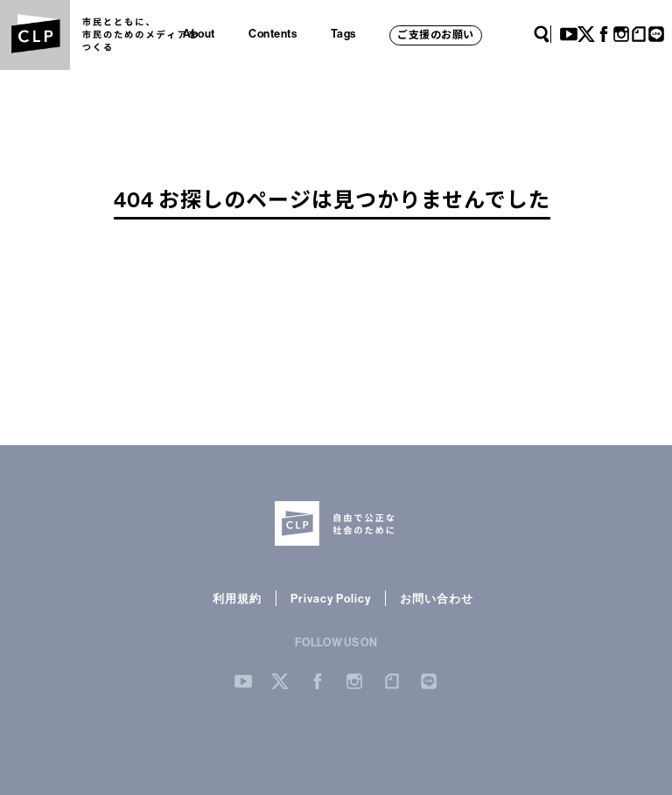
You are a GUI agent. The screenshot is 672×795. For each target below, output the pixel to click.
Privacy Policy (331, 598)
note (639, 34)
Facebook (604, 34)
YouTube (569, 34)
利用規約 (237, 598)
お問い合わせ (437, 598)
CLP (35, 35)
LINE (656, 34)
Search (542, 34)
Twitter (586, 34)
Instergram (354, 681)
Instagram (621, 34)
